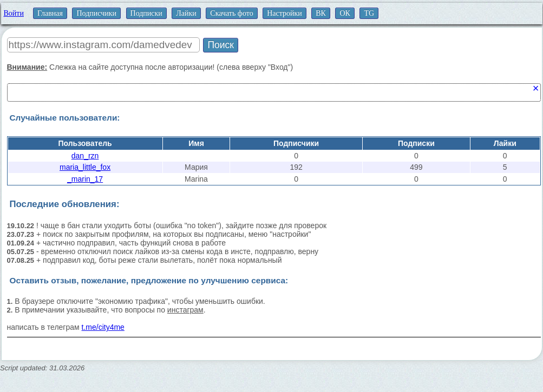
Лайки (186, 13)
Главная (50, 13)
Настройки (284, 13)
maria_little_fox (85, 167)
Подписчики (96, 13)
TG (369, 13)
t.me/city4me (103, 327)
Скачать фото (231, 13)
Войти (14, 13)
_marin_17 (85, 179)
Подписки (146, 13)
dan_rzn (85, 156)
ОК (345, 13)
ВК (321, 13)
